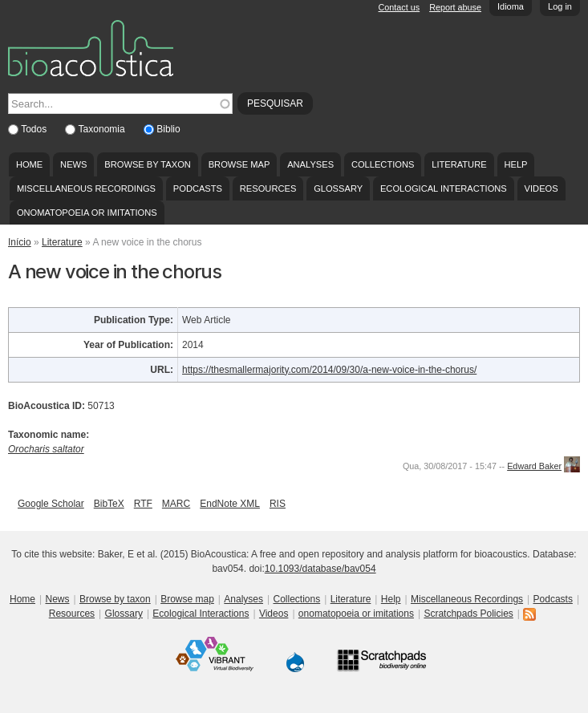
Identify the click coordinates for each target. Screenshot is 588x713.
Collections (383, 164)
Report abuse (455, 7)
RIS (278, 504)
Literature (459, 164)
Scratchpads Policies (468, 614)
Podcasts (198, 188)
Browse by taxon (148, 164)
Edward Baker (534, 466)
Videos (541, 188)
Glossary (338, 188)
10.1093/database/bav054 (320, 569)
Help (515, 164)
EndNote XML (230, 504)
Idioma (511, 6)
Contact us (399, 7)
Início (20, 242)
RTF (143, 504)
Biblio (168, 129)
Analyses (310, 164)
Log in (560, 6)
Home (29, 164)
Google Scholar (51, 504)
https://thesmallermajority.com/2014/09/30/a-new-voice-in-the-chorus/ (329, 370)
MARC (176, 504)
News (73, 164)
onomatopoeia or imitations (87, 213)
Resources (268, 188)
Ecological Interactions (444, 188)
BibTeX (109, 504)
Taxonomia (103, 129)
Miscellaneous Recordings (86, 188)
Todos (35, 129)
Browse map (239, 164)
